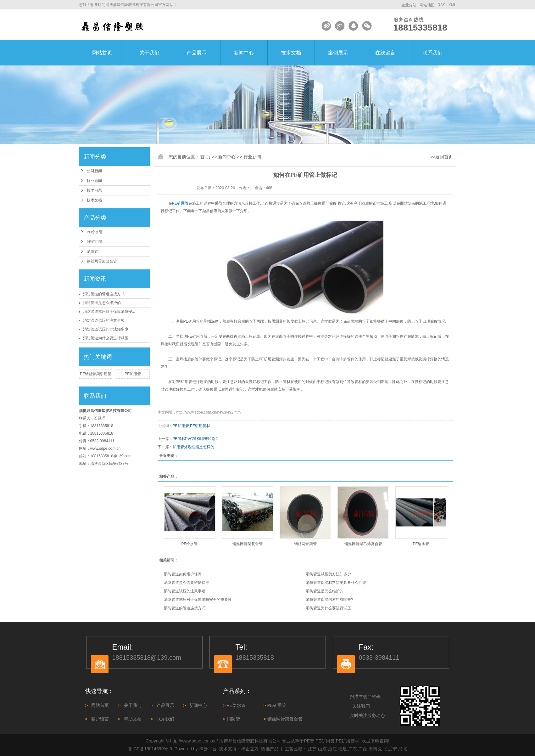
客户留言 (100, 719)
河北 (403, 749)
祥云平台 (208, 749)
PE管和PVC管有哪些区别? (195, 439)
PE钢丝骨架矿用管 (96, 374)
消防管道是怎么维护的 (102, 303)
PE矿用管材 (200, 426)
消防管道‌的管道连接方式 (104, 294)
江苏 (312, 749)
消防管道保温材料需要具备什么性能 (336, 583)
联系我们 (432, 53)
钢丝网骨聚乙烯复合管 (363, 544)
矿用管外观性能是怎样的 (193, 447)
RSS (441, 5)
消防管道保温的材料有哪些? (329, 600)
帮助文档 (133, 719)
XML (452, 5)
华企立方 (250, 749)
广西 (363, 749)
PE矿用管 (95, 242)
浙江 (332, 749)
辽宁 (393, 749)
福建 (343, 749)
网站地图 (427, 5)
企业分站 (409, 5)
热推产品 (270, 749)
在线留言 (385, 53)
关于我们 (149, 53)
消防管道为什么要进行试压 (106, 338)
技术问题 (94, 190)
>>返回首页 (442, 157)
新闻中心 (244, 53)
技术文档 (291, 53)
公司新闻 (94, 171)
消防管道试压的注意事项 (104, 320)
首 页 (205, 157)
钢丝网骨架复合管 (102, 261)
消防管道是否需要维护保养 (187, 583)
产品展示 (197, 53)
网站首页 (102, 53)
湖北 (382, 749)
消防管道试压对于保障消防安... (109, 312)
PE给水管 (95, 232)
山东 (322, 749)
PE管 (309, 741)
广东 (353, 749)
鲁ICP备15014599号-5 (150, 749)
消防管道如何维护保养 (183, 574)
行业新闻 (94, 181)
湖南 (373, 749)
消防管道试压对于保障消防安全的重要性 (198, 600)
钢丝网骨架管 (305, 544)
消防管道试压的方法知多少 (106, 329)
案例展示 (338, 53)
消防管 (92, 251)
